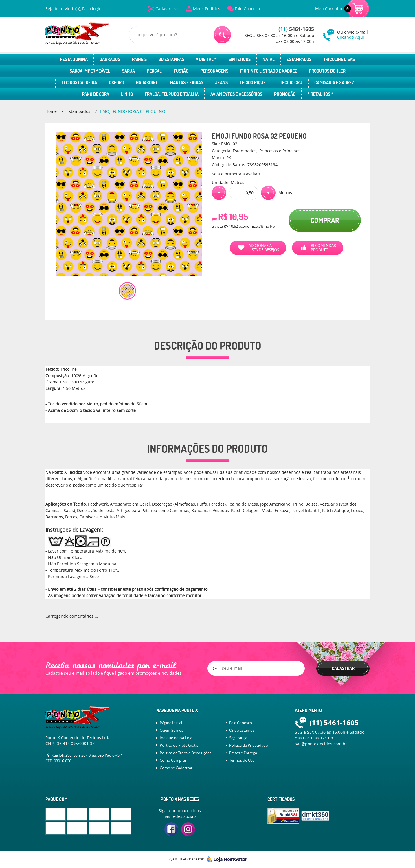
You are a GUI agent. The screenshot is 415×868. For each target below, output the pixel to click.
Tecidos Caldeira (79, 82)
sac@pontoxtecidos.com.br (321, 744)
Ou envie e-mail (353, 35)
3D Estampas (171, 59)
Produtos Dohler (327, 71)
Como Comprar (173, 760)
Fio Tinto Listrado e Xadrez (269, 71)
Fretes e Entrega (243, 753)
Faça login (92, 9)
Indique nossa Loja (176, 738)
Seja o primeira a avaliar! (236, 174)
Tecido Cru (291, 82)
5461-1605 (296, 29)
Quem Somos (171, 730)
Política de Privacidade (248, 745)
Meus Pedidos (207, 9)
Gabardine (147, 82)
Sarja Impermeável (90, 71)
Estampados (299, 59)
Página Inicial (171, 723)
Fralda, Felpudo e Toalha (172, 94)
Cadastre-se (167, 9)
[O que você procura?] (222, 35)
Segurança (238, 738)
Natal (269, 59)
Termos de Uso (242, 760)
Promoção (285, 94)
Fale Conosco (247, 9)
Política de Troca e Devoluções (186, 753)
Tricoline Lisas (339, 59)
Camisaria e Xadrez (334, 82)
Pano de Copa (96, 94)
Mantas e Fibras (187, 82)
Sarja (128, 71)
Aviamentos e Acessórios (236, 94)
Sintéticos (240, 59)
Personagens (214, 71)
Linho (127, 94)
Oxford (116, 82)
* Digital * (206, 59)
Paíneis (139, 59)
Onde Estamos (242, 730)
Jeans (221, 82)
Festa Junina (74, 59)
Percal (154, 71)
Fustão (181, 71)
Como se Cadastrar (176, 768)
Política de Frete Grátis (179, 745)
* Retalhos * (320, 94)
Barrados (110, 59)
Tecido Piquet (254, 82)
